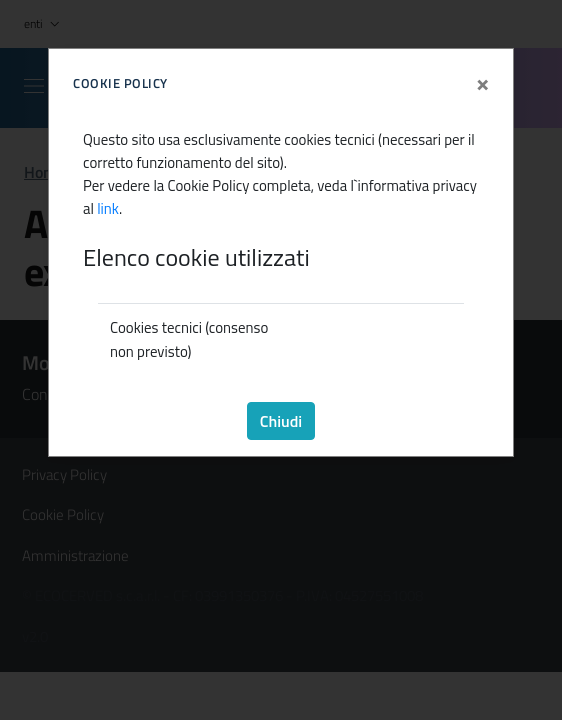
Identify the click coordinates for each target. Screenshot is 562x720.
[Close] (482, 78)
